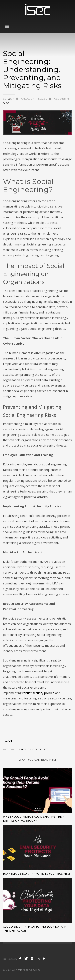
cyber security (39, 749)
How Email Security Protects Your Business (37, 874)
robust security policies (38, 693)
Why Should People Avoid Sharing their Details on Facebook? (34, 819)
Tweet (8, 741)
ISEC (9, 99)
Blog (6, 103)
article (25, 749)
